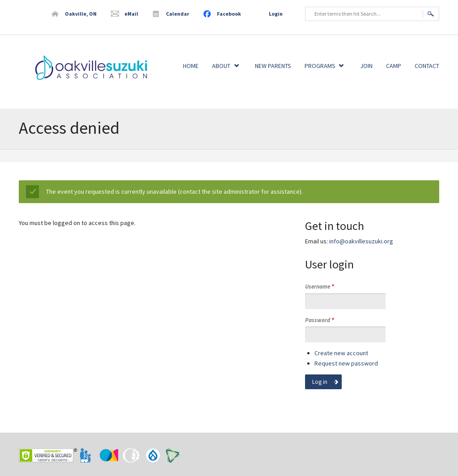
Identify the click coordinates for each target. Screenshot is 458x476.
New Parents (273, 66)
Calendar (178, 14)
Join (366, 66)
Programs (320, 66)
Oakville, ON (81, 14)
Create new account (341, 353)
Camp (394, 66)
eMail (131, 14)
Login (276, 14)
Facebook (229, 14)
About (221, 66)
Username (320, 287)
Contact (427, 66)
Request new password (346, 363)
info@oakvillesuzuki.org (361, 241)
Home (191, 66)
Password (320, 320)
